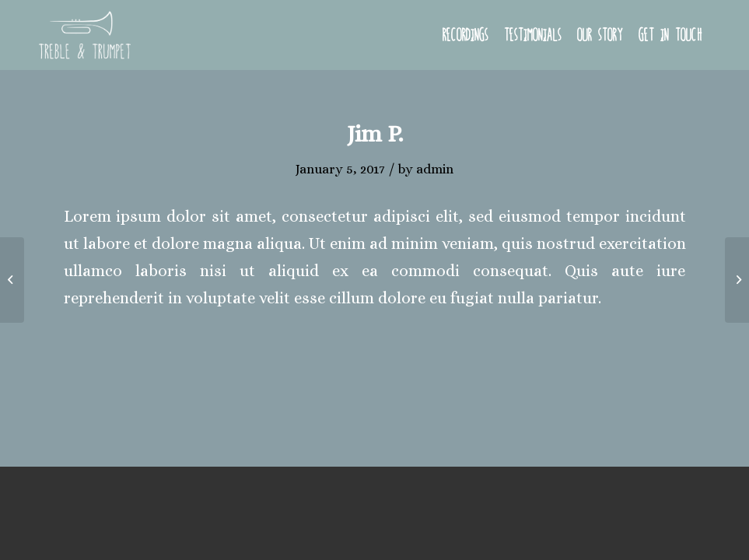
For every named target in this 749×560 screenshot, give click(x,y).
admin (435, 169)
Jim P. (375, 134)
